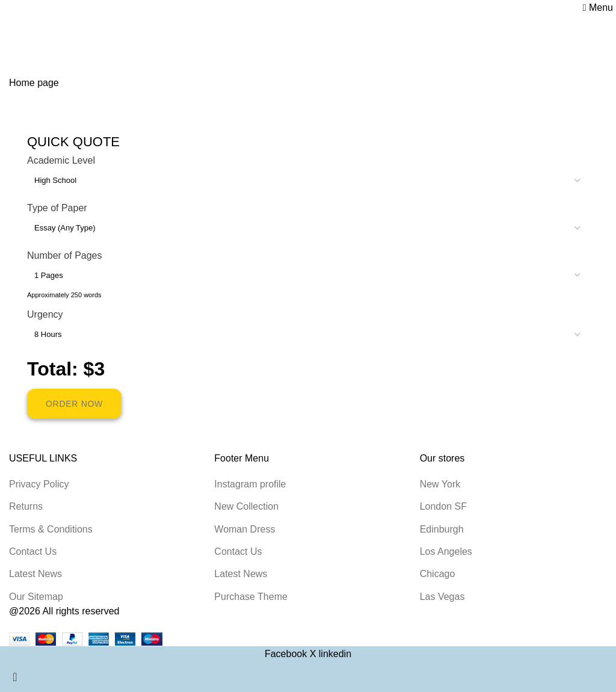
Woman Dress (245, 529)
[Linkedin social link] (335, 654)
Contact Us (33, 551)
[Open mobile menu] (598, 8)
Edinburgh (442, 529)
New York (440, 484)
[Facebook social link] (287, 654)
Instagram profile (250, 484)
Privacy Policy (39, 484)
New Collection (246, 506)
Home (22, 43)
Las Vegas (442, 597)
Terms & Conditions (51, 529)
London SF (443, 506)
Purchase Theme (251, 597)
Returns (26, 506)
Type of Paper (57, 208)
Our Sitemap (36, 597)
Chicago (438, 574)
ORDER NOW (74, 404)
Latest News (35, 574)
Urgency (45, 314)
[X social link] (314, 654)
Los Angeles (446, 551)
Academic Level (61, 160)
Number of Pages (65, 255)
